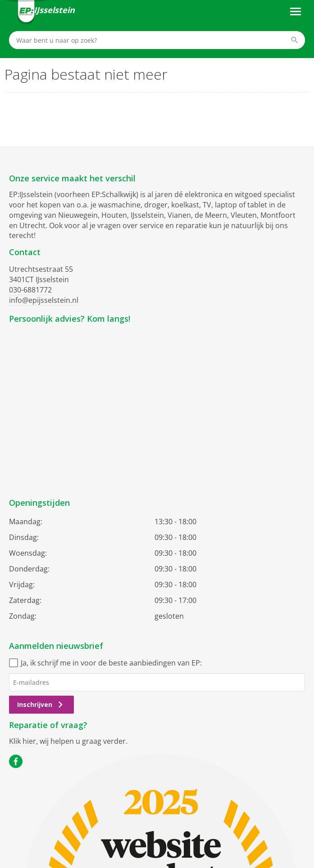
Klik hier (23, 741)
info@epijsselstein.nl (44, 300)
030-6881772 (30, 290)
